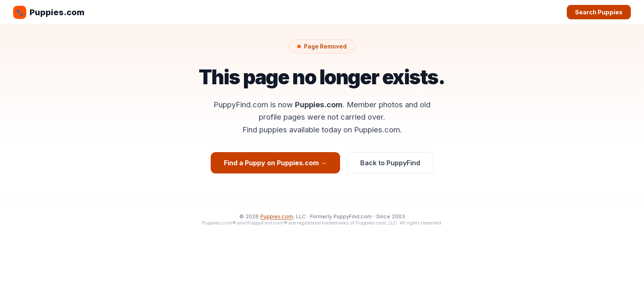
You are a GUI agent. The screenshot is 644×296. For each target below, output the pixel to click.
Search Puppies (599, 12)
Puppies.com (49, 12)
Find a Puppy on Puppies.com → (275, 163)
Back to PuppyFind (390, 163)
